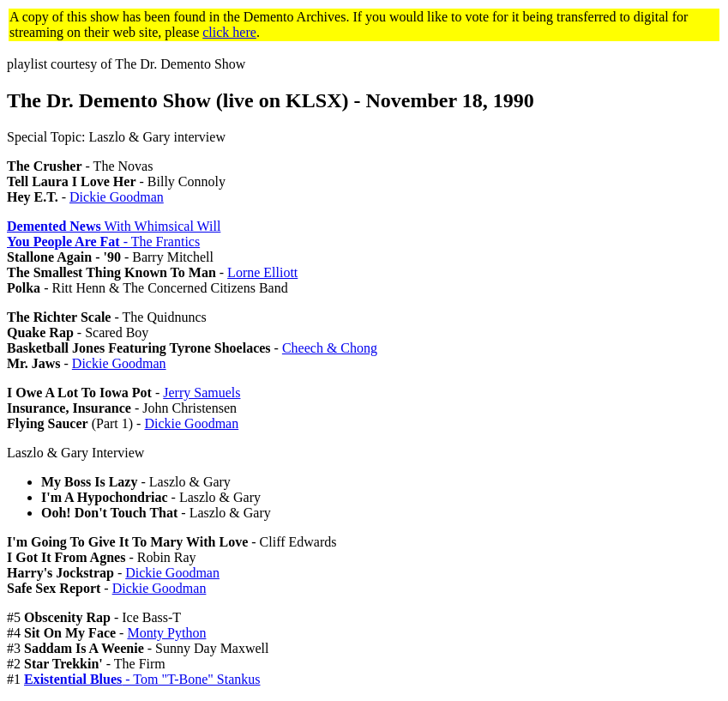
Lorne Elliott (262, 272)
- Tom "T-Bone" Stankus (142, 679)
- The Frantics (103, 242)
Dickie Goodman (117, 197)
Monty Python (166, 633)
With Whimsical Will (114, 226)
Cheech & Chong (330, 348)
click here (229, 32)
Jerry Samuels (202, 393)
